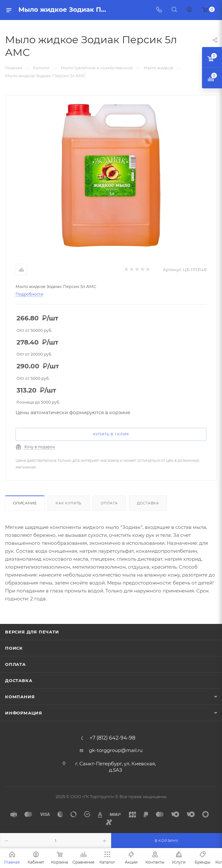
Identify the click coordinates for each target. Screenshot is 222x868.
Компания (20, 697)
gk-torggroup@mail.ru (116, 750)
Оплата (109, 503)
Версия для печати (32, 632)
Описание (25, 503)
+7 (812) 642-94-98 (112, 738)
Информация (24, 713)
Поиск (14, 648)
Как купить (69, 503)
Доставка (148, 503)
